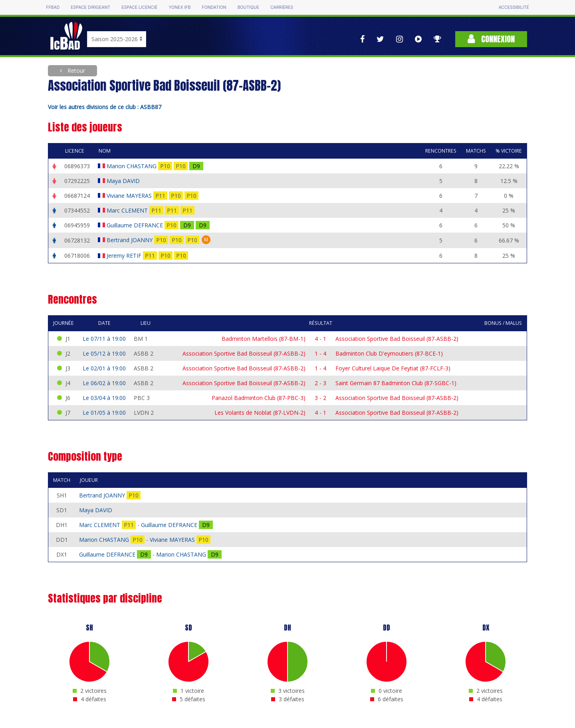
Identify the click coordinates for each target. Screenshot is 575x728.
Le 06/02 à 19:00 (104, 383)
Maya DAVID (124, 181)
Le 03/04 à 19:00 (104, 398)
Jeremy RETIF (125, 256)
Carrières (282, 7)
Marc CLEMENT (128, 210)
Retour (75, 71)
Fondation (214, 7)
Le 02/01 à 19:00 (104, 368)
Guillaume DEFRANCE (136, 225)
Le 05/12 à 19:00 (104, 353)
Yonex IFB (179, 7)
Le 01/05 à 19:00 (104, 413)
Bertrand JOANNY (130, 240)
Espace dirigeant (90, 7)
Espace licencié (139, 7)
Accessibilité (514, 7)
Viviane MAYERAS (130, 196)
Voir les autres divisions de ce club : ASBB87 (105, 107)
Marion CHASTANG (132, 166)
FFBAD (53, 7)
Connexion (491, 39)
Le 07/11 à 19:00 (104, 339)
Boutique (248, 7)
